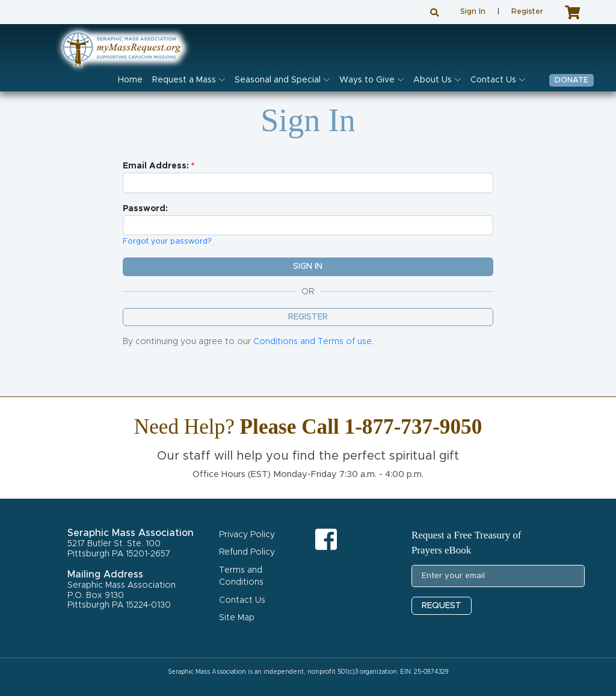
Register (527, 12)
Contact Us (242, 600)
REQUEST (442, 606)
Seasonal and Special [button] (278, 80)
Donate (571, 80)
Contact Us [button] (493, 80)
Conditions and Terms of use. (313, 342)
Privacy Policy (247, 535)
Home (130, 80)
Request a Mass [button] (184, 80)
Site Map (237, 618)
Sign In (473, 12)
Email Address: (156, 166)
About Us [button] (433, 80)
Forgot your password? (167, 242)
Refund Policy (247, 552)
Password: (145, 209)
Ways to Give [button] (367, 80)
